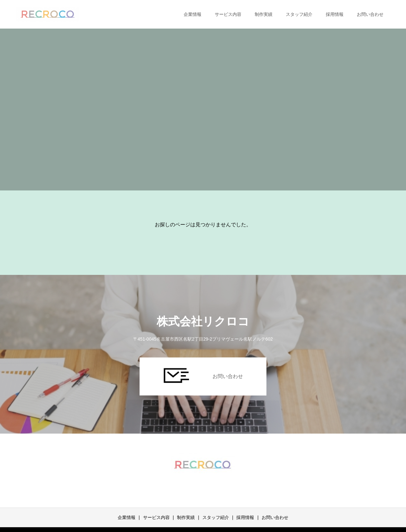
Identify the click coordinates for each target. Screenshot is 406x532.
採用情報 (335, 14)
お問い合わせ (370, 14)
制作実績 (264, 14)
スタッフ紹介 (299, 14)
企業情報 (193, 14)
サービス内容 (228, 14)
